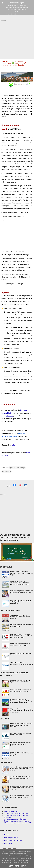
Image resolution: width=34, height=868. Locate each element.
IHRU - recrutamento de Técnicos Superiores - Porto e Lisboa (20, 645)
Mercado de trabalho (11, 811)
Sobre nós (6, 835)
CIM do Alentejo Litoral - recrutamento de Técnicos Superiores (22, 664)
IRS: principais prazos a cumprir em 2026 (18, 823)
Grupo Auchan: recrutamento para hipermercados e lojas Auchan (21, 681)
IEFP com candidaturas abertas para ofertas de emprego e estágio (21, 796)
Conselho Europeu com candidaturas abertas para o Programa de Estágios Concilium (22, 592)
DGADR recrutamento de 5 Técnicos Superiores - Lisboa (21, 654)
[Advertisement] (17, 38)
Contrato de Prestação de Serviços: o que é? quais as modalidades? (22, 768)
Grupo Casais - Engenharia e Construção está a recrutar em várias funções (22, 573)
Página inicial (7, 843)
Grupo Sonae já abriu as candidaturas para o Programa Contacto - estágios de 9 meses (20, 583)
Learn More (14, 866)
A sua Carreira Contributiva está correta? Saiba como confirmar (20, 777)
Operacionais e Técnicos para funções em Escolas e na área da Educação (20, 617)
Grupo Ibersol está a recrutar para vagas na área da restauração (21, 691)
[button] (31, 62)
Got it (23, 866)
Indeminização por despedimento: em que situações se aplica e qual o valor (22, 787)
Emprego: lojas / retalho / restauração (17, 813)
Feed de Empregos (17, 3)
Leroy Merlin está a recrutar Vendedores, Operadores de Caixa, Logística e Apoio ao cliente (21, 701)
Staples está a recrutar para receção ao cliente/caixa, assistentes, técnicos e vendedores (22, 710)
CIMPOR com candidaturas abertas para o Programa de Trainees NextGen (21, 725)
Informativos (7, 471)
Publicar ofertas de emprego (12, 841)
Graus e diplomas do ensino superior (16, 821)
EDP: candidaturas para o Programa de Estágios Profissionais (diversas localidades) (21, 602)
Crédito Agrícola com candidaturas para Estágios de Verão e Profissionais (21, 744)
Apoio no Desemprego (17, 468)
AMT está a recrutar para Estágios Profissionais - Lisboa (21, 734)
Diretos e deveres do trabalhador (15, 819)
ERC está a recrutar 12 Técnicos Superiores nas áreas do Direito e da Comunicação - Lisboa (21, 636)
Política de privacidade (10, 838)
